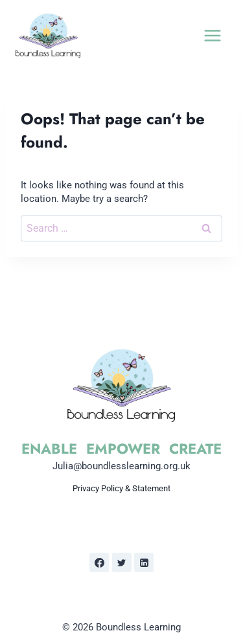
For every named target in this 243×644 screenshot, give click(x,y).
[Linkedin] (144, 562)
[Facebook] (99, 562)
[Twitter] (122, 562)
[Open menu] (212, 35)
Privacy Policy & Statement (121, 488)
